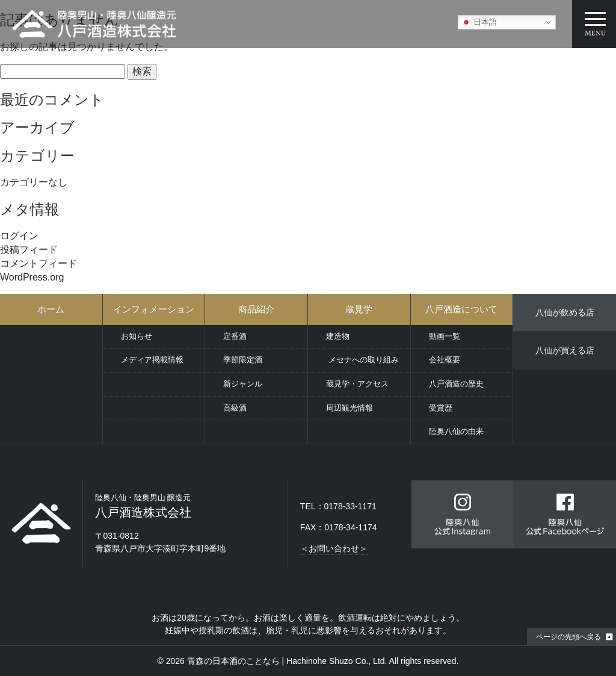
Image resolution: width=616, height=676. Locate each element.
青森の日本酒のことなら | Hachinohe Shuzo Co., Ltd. (287, 661)
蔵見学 (359, 309)
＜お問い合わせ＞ (334, 548)
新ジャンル (243, 384)
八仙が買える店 (565, 350)
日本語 (479, 22)
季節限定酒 (243, 360)
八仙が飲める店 (565, 312)
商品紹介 (256, 309)
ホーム (51, 309)
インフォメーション (154, 309)
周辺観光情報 (350, 408)
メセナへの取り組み (362, 360)
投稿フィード (29, 250)
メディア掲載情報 (152, 360)
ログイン (19, 236)
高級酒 (235, 408)
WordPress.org (32, 277)
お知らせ (137, 336)
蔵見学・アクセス (357, 384)
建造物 (338, 336)
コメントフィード (38, 263)
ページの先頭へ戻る (568, 637)
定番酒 (235, 336)
